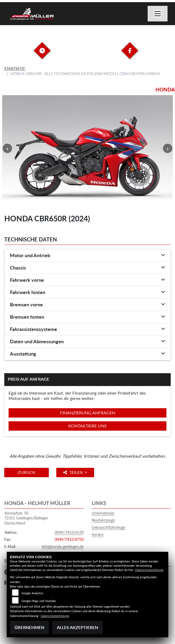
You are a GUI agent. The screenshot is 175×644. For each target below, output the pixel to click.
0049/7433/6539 (69, 532)
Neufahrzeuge (103, 520)
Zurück (27, 472)
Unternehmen (103, 513)
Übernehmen (29, 627)
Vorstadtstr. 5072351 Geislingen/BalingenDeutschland (26, 518)
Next (168, 148)
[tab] (87, 256)
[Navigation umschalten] (158, 14)
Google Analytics (32, 593)
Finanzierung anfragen (88, 413)
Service (98, 535)
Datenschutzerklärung (149, 570)
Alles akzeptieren (77, 627)
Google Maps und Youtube (39, 601)
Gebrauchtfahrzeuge (108, 527)
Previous (7, 148)
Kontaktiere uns (87, 426)
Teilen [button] (74, 472)
